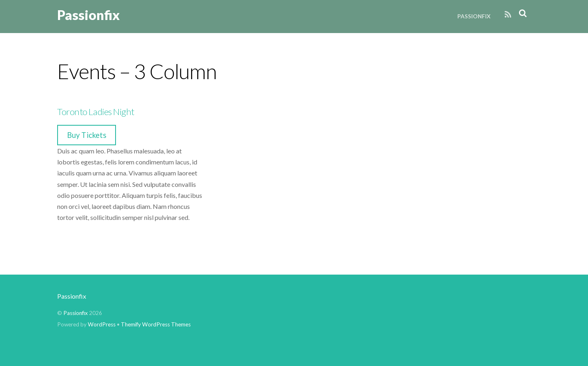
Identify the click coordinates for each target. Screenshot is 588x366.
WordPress (102, 324)
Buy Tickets (87, 135)
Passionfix (474, 16)
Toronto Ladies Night (96, 112)
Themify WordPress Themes (156, 324)
